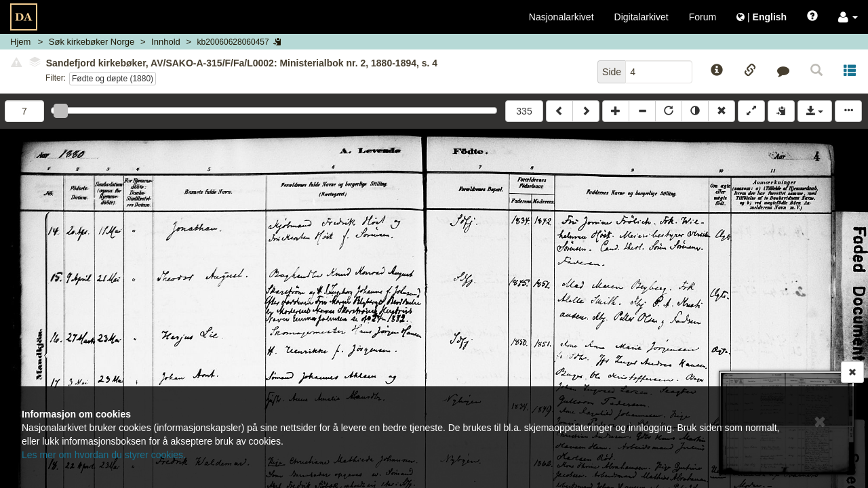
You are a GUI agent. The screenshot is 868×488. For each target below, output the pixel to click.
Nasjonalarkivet (561, 17)
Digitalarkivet (642, 17)
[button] (848, 17)
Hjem (20, 42)
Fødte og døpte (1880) (113, 79)
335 (524, 111)
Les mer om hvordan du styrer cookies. (104, 455)
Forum (703, 17)
